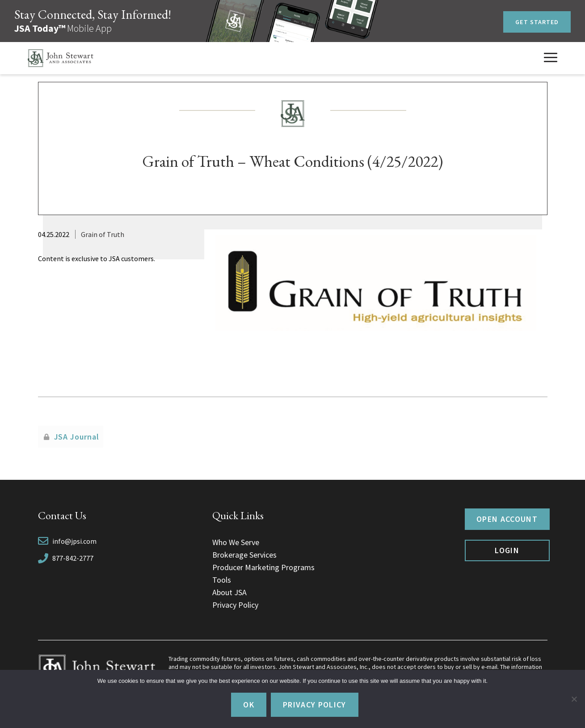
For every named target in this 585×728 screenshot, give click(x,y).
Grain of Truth (103, 234)
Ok (249, 705)
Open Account (507, 519)
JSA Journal (77, 437)
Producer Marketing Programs (263, 567)
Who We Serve (236, 542)
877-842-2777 (73, 558)
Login (507, 550)
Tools (222, 580)
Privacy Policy (235, 605)
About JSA (229, 592)
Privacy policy (315, 705)
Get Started (537, 22)
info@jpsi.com (74, 541)
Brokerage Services (244, 555)
